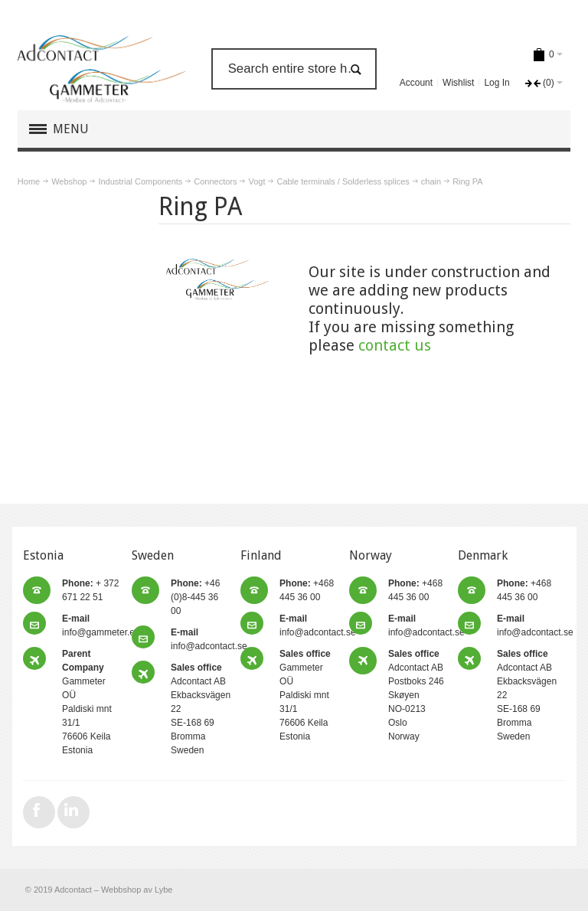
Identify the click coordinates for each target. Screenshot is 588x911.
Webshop (69, 181)
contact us (395, 345)
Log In (497, 83)
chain (431, 181)
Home (29, 181)
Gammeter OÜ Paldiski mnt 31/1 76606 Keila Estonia (305, 695)
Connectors (215, 181)
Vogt (256, 181)
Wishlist (458, 83)
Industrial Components (140, 181)
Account (416, 83)
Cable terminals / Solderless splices (343, 181)
